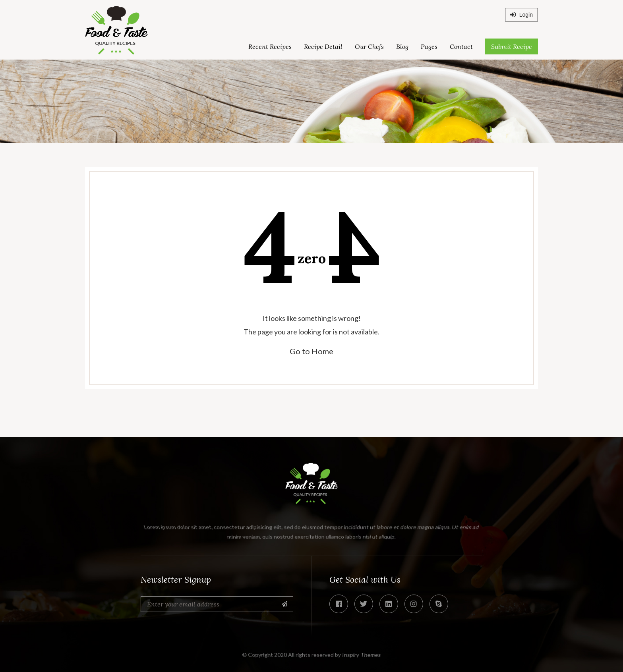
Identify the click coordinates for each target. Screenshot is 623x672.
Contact (461, 46)
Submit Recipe (512, 46)
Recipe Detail (323, 46)
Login (521, 15)
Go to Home (311, 351)
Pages (429, 46)
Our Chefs (369, 46)
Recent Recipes (270, 46)
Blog (402, 46)
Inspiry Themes (362, 655)
